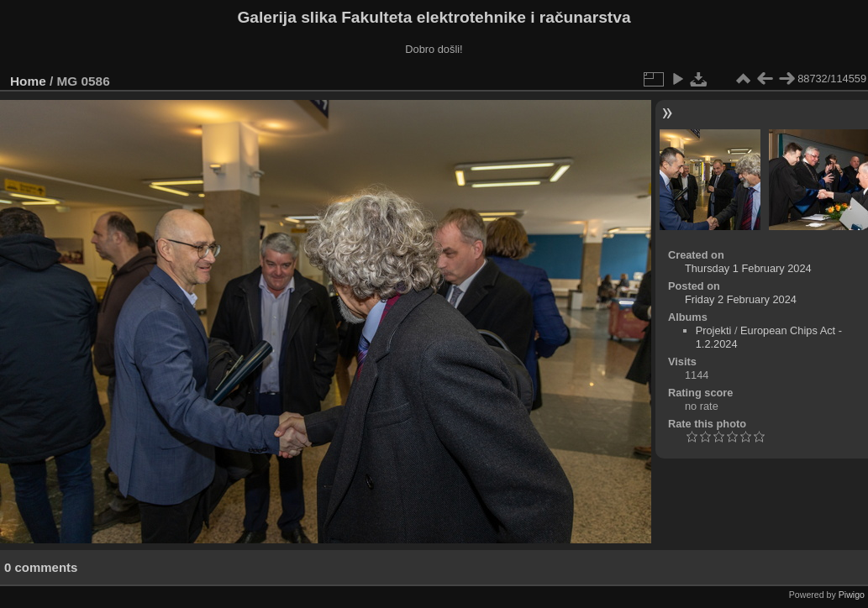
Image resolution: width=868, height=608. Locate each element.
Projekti (714, 330)
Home (28, 81)
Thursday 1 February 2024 (748, 268)
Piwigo (852, 595)
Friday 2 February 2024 (741, 299)
